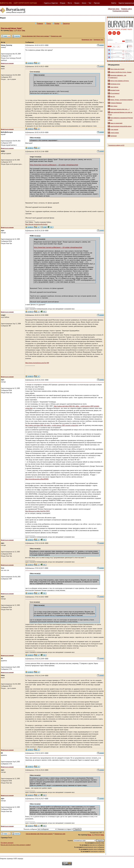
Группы (57, 23)
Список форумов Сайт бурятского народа (35, 36)
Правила (40, 23)
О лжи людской (114, 129)
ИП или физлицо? (115, 93)
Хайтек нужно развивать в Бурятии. (120, 81)
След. (24, 30)
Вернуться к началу (7, 63)
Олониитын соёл (56, 36)
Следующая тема (98, 40)
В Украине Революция (116, 103)
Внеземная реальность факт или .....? (120, 109)
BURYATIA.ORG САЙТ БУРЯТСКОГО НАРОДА (18, 3)
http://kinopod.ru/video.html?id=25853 (37, 511)
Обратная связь (114, 9)
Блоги (84, 3)
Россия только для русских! (117, 69)
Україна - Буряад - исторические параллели (121, 100)
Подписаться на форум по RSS (116, 145)
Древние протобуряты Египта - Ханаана (121, 72)
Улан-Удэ (112, 96)
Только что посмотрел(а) (116, 123)
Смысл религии (114, 87)
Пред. (11, 30)
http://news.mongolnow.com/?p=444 (37, 363)
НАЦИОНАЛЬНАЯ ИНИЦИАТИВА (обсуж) (121, 126)
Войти (114, 3)
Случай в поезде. (115, 133)
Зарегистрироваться (126, 3)
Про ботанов (113, 136)
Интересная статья (115, 84)
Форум (63, 3)
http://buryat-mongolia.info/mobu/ (36, 224)
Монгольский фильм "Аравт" (11, 28)
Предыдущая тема (87, 40)
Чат (90, 3)
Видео (77, 3)
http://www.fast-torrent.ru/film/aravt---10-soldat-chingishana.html (54, 165)
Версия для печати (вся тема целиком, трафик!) (16, 845)
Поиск (49, 23)
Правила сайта (126, 9)
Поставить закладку (7, 843)
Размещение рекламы (120, 11)
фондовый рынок (115, 90)
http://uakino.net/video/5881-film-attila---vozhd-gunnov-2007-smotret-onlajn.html (52, 425)
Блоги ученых (114, 106)
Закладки (66, 23)
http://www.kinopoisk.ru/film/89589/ (37, 479)
